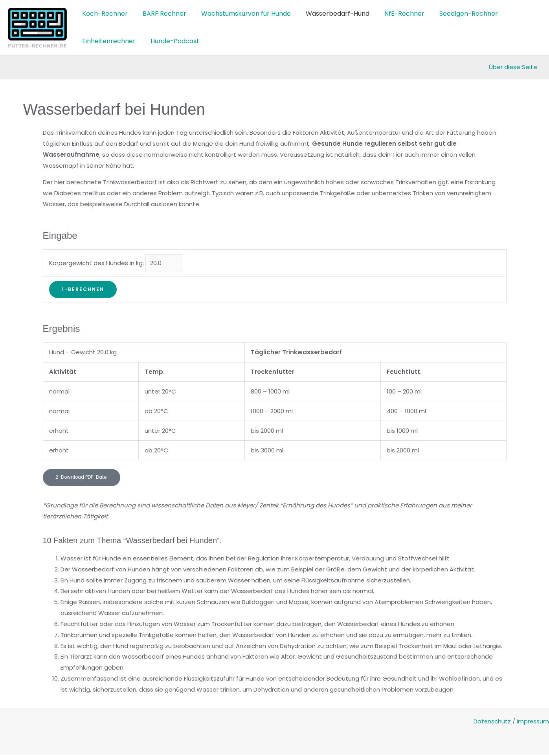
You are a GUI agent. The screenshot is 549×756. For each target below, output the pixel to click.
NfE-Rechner (394, 14)
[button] (83, 478)
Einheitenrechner (108, 41)
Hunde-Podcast (171, 41)
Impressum (533, 722)
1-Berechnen (83, 290)
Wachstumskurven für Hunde (240, 14)
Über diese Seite (513, 67)
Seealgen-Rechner (456, 14)
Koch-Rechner (104, 14)
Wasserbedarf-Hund (329, 14)
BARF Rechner (161, 14)
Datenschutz (492, 722)
